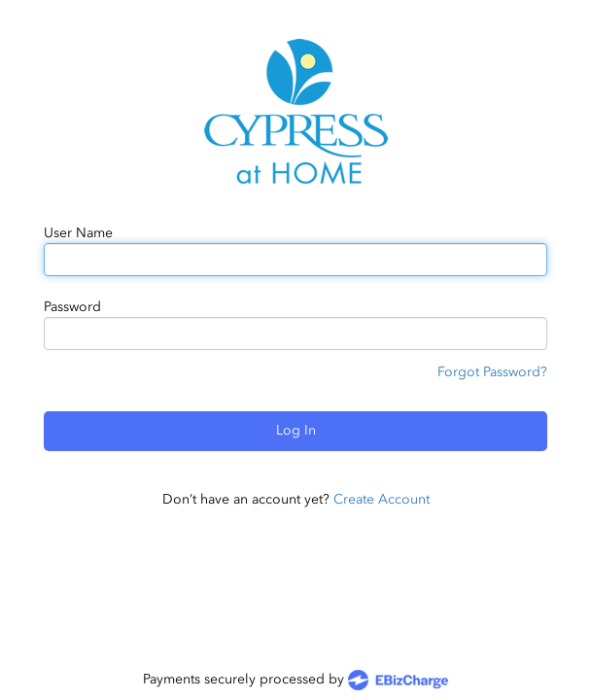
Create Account (382, 499)
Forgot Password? (492, 372)
